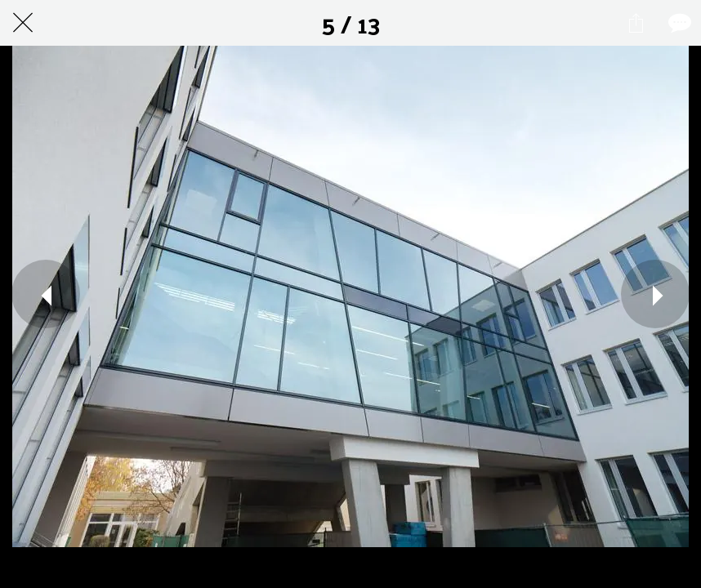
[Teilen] (636, 23)
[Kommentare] (678, 23)
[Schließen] (23, 23)
